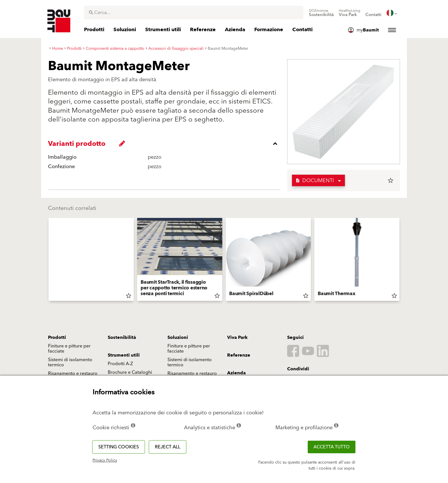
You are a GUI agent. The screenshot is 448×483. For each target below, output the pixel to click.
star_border (391, 180)
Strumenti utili (124, 355)
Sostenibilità (122, 337)
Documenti (315, 181)
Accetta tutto (332, 447)
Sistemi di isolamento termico (70, 362)
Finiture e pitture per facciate (69, 349)
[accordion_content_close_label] (166, 144)
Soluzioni (178, 337)
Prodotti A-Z (120, 364)
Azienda (236, 373)
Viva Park (237, 337)
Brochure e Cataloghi (130, 372)
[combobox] (194, 13)
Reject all (168, 447)
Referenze (239, 355)
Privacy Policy (105, 460)
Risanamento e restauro (73, 373)
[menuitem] (321, 13)
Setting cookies (119, 447)
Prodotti (57, 337)
